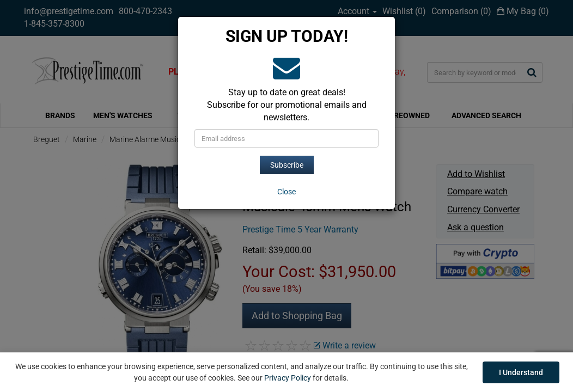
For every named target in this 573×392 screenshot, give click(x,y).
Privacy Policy (288, 378)
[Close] (286, 192)
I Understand (521, 372)
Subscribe (287, 165)
